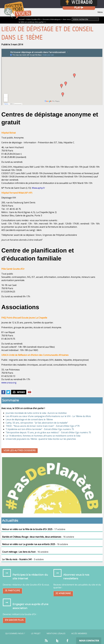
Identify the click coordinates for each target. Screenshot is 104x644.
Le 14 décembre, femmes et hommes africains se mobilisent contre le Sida (43, 436)
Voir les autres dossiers (20, 450)
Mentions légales (56, 633)
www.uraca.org (9, 383)
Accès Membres (79, 633)
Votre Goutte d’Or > (34, 19)
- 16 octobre (38, 537)
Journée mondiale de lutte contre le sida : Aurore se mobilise (36, 413)
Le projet (36, 633)
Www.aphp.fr (38, 188)
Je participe (12, 591)
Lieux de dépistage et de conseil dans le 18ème (29, 419)
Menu (100, 12)
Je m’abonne (63, 593)
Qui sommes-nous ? (15, 633)
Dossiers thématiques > (52, 19)
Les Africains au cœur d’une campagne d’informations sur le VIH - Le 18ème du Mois (48, 416)
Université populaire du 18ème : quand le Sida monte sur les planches (41, 439)
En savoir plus (14, 620)
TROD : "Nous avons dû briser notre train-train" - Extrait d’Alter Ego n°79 (43, 426)
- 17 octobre (34, 529)
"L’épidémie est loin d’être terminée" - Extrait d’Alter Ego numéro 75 (40, 429)
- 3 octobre (23, 559)
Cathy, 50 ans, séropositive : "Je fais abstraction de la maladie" (37, 423)
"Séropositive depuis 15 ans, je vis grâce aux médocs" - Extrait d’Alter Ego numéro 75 (48, 432)
